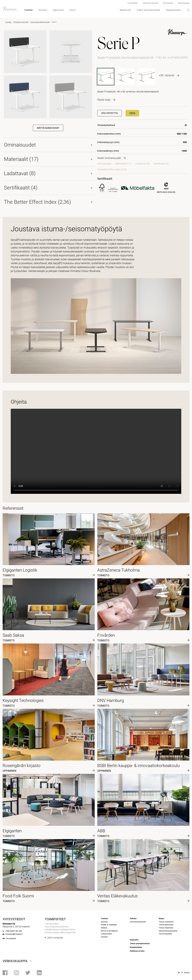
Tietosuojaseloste (166, 925)
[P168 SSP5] (147, 77)
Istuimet (104, 922)
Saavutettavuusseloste (168, 931)
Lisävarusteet (106, 934)
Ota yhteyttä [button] (110, 113)
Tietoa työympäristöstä (148, 10)
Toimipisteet (132, 3)
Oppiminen (58, 10)
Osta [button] (132, 113)
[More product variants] (169, 75)
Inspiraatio (134, 940)
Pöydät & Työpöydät (21, 22)
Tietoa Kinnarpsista (150, 3)
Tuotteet (28, 10)
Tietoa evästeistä (166, 928)
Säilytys (104, 928)
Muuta (187, 973)
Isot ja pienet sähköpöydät (40, 22)
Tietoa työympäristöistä (140, 944)
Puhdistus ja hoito (137, 951)
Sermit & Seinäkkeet (109, 931)
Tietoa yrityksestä (166, 922)
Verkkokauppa (184, 3)
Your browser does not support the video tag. (96, 451)
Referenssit (125, 10)
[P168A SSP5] (126, 77)
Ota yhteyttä (168, 3)
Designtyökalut (173, 10)
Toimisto (43, 10)
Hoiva (73, 10)
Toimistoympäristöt (138, 922)
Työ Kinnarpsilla (165, 934)
